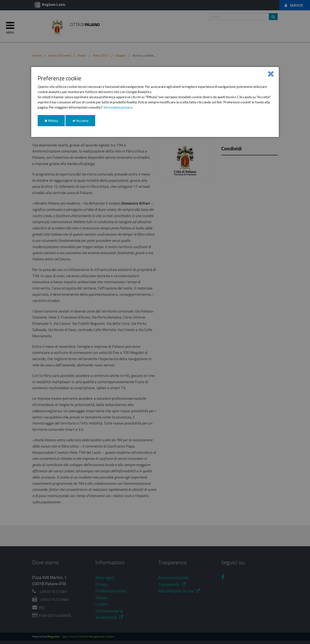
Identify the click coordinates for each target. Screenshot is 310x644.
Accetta (84, 122)
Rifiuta (55, 122)
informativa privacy (118, 107)
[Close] (271, 74)
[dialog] (155, 102)
